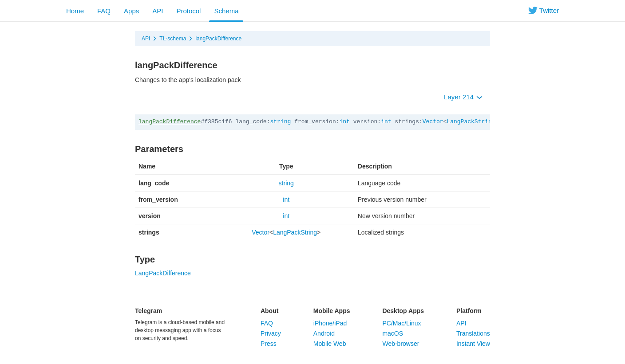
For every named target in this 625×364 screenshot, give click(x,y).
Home (75, 11)
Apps (131, 11)
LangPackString (471, 122)
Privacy (271, 333)
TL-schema (173, 39)
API (158, 11)
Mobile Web (330, 344)
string (280, 122)
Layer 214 (463, 97)
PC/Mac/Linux (402, 323)
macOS (393, 333)
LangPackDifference (163, 273)
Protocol (188, 11)
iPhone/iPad (330, 323)
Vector (433, 122)
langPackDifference (218, 39)
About (269, 311)
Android (324, 333)
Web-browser (401, 344)
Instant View (473, 344)
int (345, 122)
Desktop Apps (403, 311)
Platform (469, 311)
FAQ (104, 11)
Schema (226, 11)
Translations (473, 333)
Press (269, 344)
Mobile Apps (332, 311)
